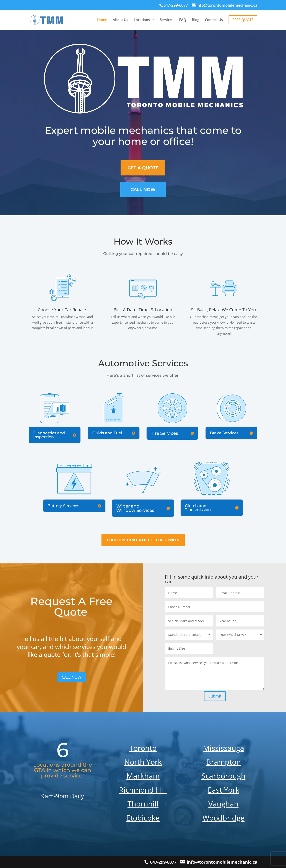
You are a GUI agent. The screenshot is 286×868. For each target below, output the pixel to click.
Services (167, 20)
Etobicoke (143, 818)
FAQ (183, 20)
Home (102, 20)
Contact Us (214, 20)
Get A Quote (143, 168)
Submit (215, 696)
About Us (120, 20)
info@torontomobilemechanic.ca (222, 862)
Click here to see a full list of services (143, 540)
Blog (196, 20)
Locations (142, 20)
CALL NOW (72, 677)
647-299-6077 (163, 862)
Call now (143, 190)
